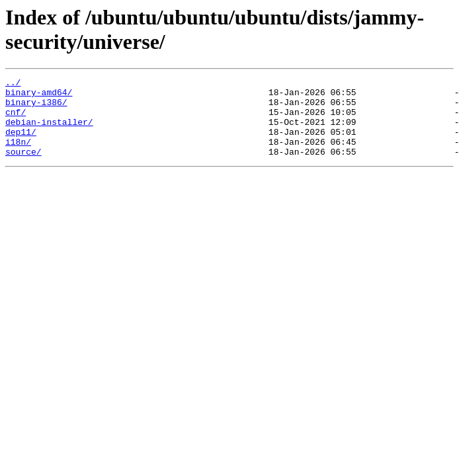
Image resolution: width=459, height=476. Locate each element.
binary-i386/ (36, 108)
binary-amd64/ (39, 96)
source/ (23, 167)
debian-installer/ (49, 132)
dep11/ (21, 143)
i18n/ (18, 155)
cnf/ (16, 120)
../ (13, 84)
